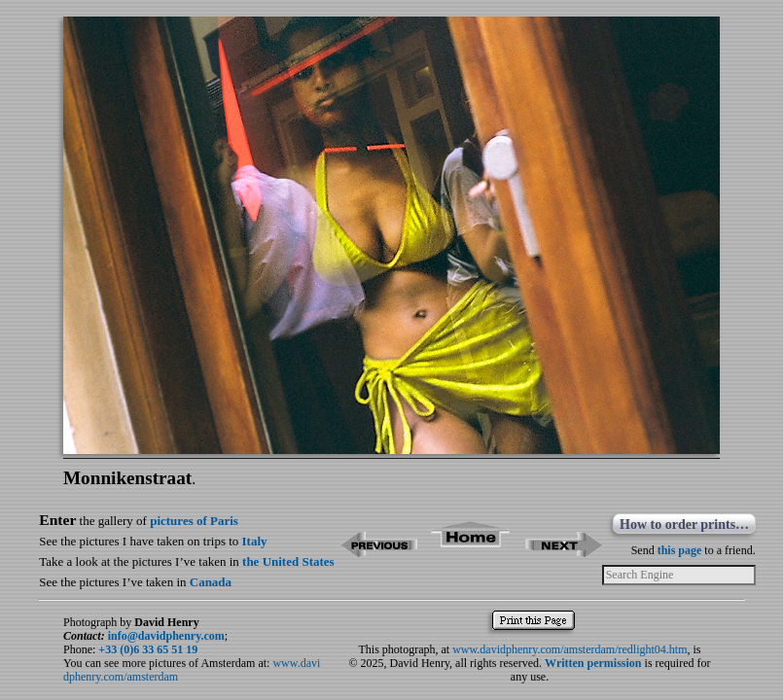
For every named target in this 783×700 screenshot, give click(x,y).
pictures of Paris (194, 521)
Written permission (593, 663)
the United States (288, 561)
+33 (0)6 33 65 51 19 (148, 649)
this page (680, 550)
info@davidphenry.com (166, 636)
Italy (255, 541)
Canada (211, 582)
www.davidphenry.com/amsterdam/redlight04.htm (569, 649)
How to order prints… (684, 525)
